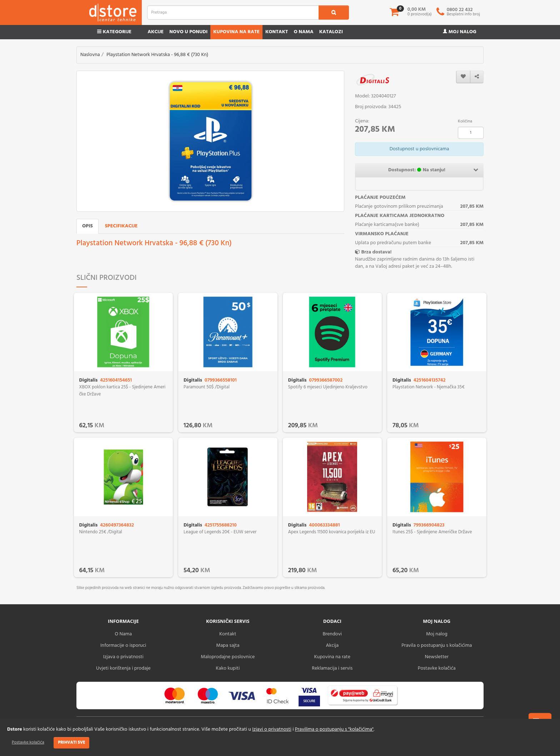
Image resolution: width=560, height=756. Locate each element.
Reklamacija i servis (332, 668)
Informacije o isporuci (123, 646)
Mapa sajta (228, 646)
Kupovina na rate (236, 32)
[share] (477, 77)
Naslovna (90, 55)
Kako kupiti (228, 668)
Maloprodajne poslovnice (228, 657)
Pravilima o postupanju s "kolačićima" (334, 729)
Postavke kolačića (28, 742)
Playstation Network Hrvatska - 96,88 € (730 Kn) (157, 55)
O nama (303, 32)
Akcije (156, 32)
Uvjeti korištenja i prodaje (123, 668)
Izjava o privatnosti (123, 657)
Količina (465, 121)
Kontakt (277, 32)
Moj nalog (460, 32)
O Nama (123, 634)
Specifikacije (121, 226)
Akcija (332, 646)
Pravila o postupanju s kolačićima (437, 646)
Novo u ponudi (188, 32)
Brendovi (332, 634)
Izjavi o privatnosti (272, 729)
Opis (87, 226)
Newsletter (437, 657)
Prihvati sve (71, 742)
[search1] (334, 12)
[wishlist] (463, 77)
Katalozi (331, 32)
